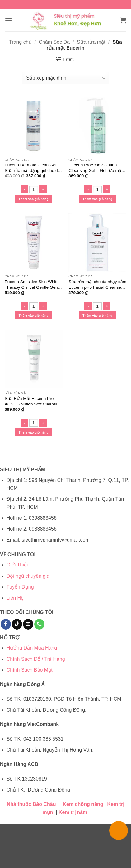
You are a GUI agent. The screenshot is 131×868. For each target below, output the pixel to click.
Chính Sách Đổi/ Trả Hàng (36, 659)
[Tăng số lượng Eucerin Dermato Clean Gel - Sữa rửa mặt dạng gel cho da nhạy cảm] (43, 189)
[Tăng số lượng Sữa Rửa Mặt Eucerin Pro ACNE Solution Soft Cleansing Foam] (43, 423)
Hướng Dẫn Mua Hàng (32, 648)
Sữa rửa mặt (91, 42)
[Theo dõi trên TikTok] (17, 624)
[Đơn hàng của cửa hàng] (65, 78)
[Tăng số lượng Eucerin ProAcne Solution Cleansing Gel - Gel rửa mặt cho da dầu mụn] (107, 189)
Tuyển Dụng (20, 587)
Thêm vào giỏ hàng (34, 199)
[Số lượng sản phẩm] (34, 189)
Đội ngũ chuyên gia (28, 576)
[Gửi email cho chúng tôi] (28, 624)
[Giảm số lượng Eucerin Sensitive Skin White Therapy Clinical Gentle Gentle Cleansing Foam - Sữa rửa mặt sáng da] (24, 306)
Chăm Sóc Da (54, 42)
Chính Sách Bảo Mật (30, 670)
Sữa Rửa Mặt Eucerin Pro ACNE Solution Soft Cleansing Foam (33, 401)
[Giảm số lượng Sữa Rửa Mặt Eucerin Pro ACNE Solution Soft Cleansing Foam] (24, 423)
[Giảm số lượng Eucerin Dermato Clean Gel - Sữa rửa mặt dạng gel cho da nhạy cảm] (24, 189)
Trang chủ (20, 42)
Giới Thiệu (18, 565)
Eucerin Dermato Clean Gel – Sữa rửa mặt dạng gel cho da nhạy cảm (32, 168)
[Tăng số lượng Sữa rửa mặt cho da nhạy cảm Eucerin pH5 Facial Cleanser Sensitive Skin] (107, 306)
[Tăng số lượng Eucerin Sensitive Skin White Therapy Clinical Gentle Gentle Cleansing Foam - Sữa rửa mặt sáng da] (43, 306)
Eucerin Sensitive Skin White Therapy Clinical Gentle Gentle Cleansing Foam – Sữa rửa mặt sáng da (33, 285)
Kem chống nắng (83, 804)
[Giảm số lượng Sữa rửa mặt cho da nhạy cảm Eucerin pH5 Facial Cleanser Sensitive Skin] (88, 306)
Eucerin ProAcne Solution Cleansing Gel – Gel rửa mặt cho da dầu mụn (95, 168)
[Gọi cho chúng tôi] (39, 624)
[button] (8, 20)
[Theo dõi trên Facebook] (6, 624)
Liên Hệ (15, 598)
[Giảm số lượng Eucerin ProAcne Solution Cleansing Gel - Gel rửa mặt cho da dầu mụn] (88, 189)
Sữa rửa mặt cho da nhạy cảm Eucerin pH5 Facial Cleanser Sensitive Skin (97, 285)
